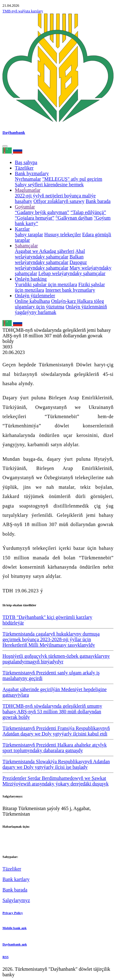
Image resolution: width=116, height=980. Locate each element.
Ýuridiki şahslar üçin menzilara (46, 284)
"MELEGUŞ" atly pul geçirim (72, 179)
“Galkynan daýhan (74, 218)
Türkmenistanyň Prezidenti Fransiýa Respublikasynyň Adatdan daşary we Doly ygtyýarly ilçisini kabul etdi (56, 731)
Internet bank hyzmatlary (70, 290)
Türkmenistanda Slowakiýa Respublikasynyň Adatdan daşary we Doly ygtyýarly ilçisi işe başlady (56, 764)
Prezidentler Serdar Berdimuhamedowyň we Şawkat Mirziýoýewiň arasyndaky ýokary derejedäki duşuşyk (56, 781)
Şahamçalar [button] (26, 246)
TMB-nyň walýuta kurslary (23, 11)
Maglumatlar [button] (28, 190)
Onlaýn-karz (64, 301)
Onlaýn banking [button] (31, 279)
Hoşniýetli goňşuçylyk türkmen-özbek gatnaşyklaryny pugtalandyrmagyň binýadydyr (56, 659)
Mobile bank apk (15, 928)
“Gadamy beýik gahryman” (42, 212)
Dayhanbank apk (15, 944)
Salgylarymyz (16, 900)
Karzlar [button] (22, 229)
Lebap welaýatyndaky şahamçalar (72, 273)
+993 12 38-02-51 (20, 839)
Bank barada (98, 201)
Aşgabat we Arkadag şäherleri (45, 251)
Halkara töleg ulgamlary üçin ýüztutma (59, 304)
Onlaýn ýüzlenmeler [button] (35, 296)
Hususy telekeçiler (63, 235)
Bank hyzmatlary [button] (32, 173)
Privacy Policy (13, 913)
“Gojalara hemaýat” (34, 218)
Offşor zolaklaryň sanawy (59, 201)
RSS (6, 957)
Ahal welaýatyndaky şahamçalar (50, 254)
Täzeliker (24, 168)
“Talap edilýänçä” (88, 212)
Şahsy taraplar (29, 235)
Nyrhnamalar (28, 179)
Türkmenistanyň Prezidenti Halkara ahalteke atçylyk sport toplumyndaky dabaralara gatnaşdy (55, 748)
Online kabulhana (32, 301)
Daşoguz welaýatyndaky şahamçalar (51, 265)
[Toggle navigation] (5, 146)
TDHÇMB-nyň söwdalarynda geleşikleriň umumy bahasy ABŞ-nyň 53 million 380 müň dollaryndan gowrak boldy (52, 712)
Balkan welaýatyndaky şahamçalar (49, 259)
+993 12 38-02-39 (20, 844)
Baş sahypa (26, 162)
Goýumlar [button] (25, 207)
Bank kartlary (16, 879)
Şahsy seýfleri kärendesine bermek (49, 185)
